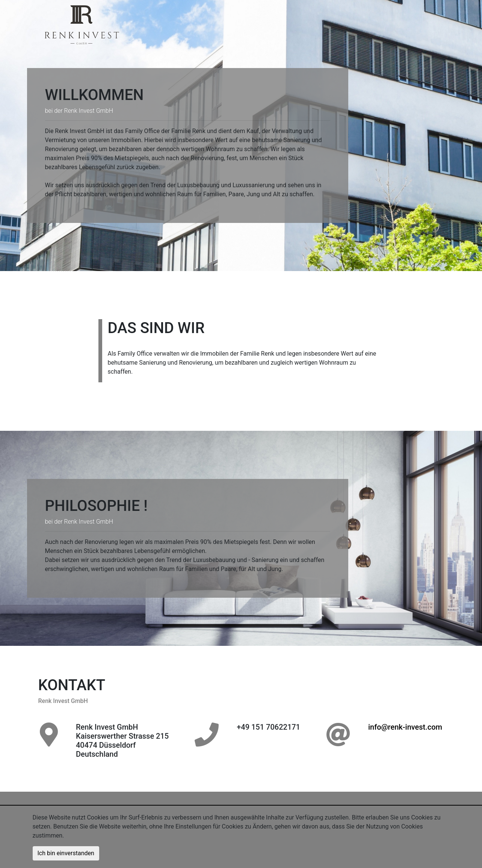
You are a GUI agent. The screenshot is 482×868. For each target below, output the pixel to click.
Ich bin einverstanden (66, 853)
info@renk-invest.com (405, 727)
